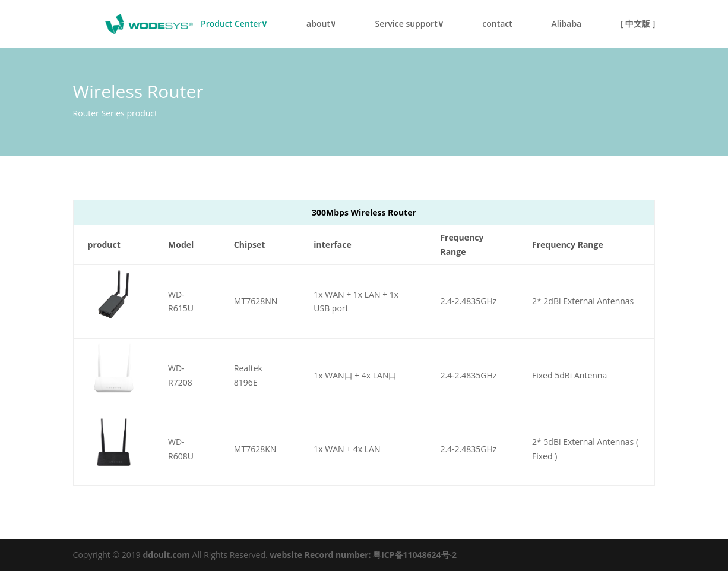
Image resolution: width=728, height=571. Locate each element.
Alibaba (567, 24)
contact (497, 24)
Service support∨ (409, 24)
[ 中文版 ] (638, 24)
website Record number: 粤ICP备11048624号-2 (363, 555)
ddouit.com (166, 555)
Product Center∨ (234, 24)
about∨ (321, 24)
